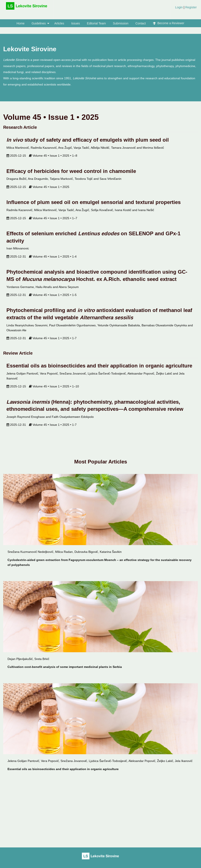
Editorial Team (96, 23)
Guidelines (39, 23)
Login (179, 7)
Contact (141, 23)
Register (190, 7)
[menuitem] (186, 9)
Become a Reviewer (169, 23)
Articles (59, 23)
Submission (121, 23)
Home (20, 23)
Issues (76, 23)
